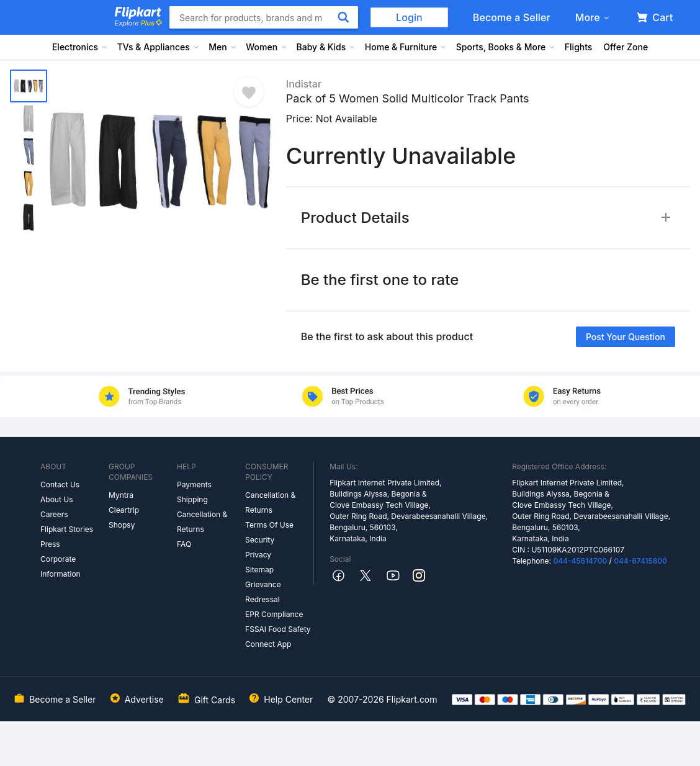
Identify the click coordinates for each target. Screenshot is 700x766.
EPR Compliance (274, 614)
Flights (579, 47)
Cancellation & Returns (202, 522)
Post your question (626, 337)
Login (409, 17)
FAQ (184, 544)
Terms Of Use (269, 525)
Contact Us (60, 484)
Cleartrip (124, 510)
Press (50, 544)
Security (260, 540)
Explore (138, 23)
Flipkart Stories (67, 529)
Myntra (121, 495)
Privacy (258, 555)
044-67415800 (640, 561)
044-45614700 (580, 561)
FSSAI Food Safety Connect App (278, 637)
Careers (54, 514)
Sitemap (259, 570)
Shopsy (122, 525)
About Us (56, 499)
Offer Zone (626, 47)
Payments (194, 484)
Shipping (192, 499)
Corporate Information (61, 566)
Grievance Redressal (263, 592)
